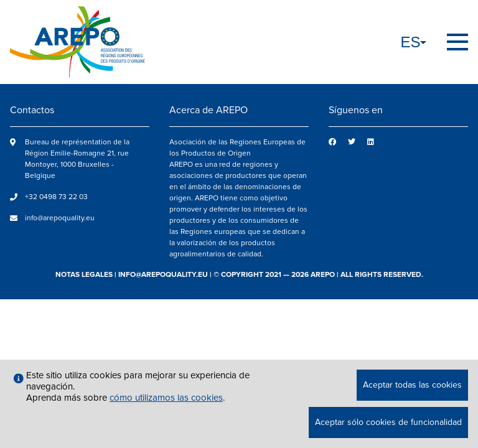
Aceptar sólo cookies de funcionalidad (388, 422)
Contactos (32, 110)
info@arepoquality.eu (60, 218)
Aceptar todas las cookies (412, 385)
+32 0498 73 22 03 (56, 197)
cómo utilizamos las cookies (166, 398)
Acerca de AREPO (209, 110)
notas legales (84, 275)
